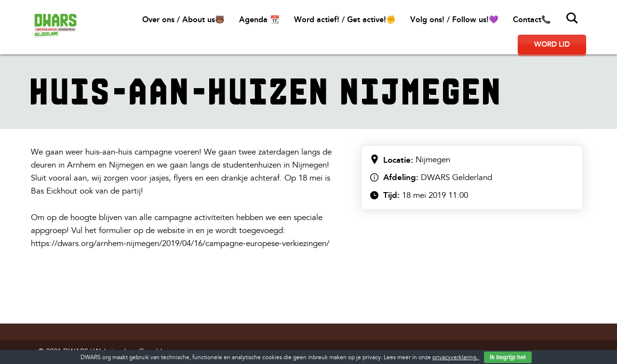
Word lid (552, 44)
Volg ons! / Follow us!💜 (454, 19)
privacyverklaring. (456, 357)
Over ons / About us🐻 (183, 19)
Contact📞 (532, 19)
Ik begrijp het (508, 357)
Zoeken (572, 18)
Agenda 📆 (259, 19)
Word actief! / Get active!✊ (345, 19)
